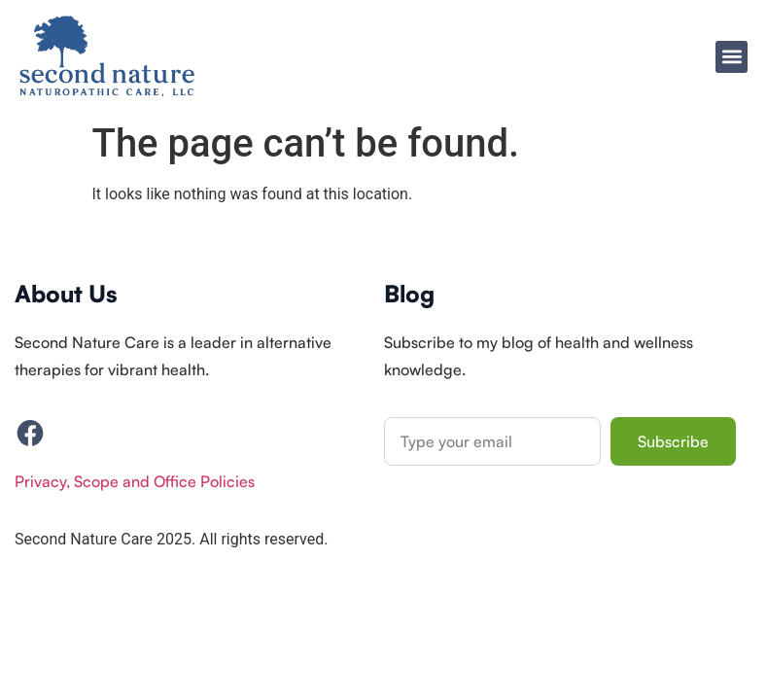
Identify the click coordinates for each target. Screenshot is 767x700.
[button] (732, 57)
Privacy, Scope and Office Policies (135, 481)
